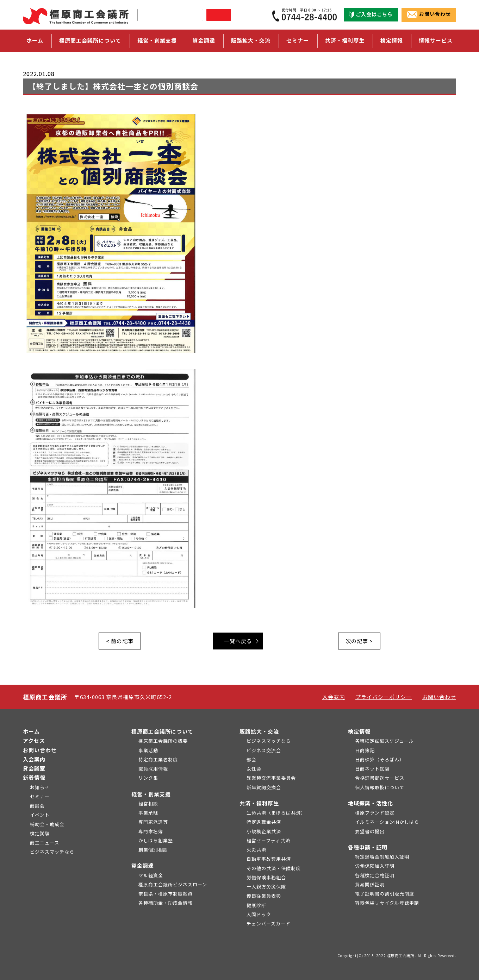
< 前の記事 (120, 641)
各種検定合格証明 (375, 875)
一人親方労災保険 (266, 887)
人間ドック (259, 914)
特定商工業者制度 (158, 759)
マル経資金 (151, 875)
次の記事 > (359, 641)
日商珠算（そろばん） (380, 759)
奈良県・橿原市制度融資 (166, 894)
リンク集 (148, 778)
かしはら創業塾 (156, 840)
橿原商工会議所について (162, 731)
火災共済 (256, 850)
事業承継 (148, 813)
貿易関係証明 (370, 884)
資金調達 (143, 865)
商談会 (37, 806)
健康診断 (256, 905)
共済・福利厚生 (259, 803)
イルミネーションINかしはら (387, 822)
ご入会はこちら (371, 14)
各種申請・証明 (368, 847)
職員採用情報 (153, 769)
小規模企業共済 (264, 831)
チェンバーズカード (269, 924)
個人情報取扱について (380, 787)
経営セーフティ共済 (268, 840)
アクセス (34, 740)
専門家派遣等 (153, 822)
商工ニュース (45, 843)
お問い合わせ (429, 14)
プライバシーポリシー (384, 697)
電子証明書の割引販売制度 (385, 894)
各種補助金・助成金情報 (166, 903)
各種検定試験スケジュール (384, 741)
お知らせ (40, 787)
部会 (251, 759)
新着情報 (34, 777)
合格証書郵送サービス (380, 778)
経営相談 (148, 803)
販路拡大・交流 (259, 731)
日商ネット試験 (372, 769)
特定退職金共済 (264, 822)
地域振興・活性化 (371, 803)
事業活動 (148, 750)
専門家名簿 (151, 831)
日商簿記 (365, 750)
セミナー (298, 40)
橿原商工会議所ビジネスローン (173, 884)
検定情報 (359, 731)
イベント (40, 815)
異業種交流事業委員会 (271, 778)
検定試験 (40, 833)
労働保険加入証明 (375, 866)
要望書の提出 (370, 831)
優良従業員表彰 (264, 896)
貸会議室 (34, 768)
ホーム (35, 40)
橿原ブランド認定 (375, 813)
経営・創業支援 (151, 794)
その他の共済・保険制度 (274, 868)
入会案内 (334, 697)
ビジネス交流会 (264, 750)
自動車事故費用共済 (269, 859)
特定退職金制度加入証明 (382, 857)
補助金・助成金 (47, 824)
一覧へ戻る (238, 641)
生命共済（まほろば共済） (276, 813)
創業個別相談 (153, 850)
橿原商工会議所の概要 (163, 741)
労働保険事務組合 (266, 877)
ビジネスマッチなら (52, 852)
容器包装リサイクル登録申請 (387, 903)
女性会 (254, 769)
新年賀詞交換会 (264, 787)
